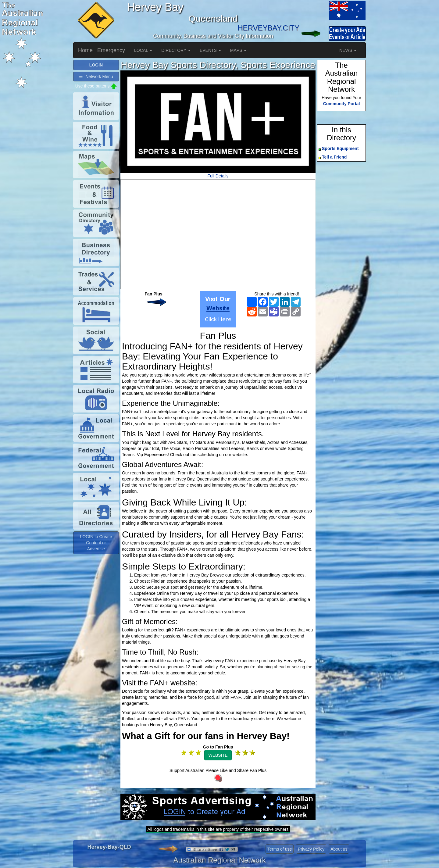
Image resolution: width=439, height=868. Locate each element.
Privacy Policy (311, 849)
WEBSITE (218, 755)
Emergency (111, 50)
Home (85, 50)
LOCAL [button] (143, 50)
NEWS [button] (348, 50)
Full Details (218, 176)
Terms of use (280, 849)
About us (339, 849)
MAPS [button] (238, 50)
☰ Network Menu (96, 77)
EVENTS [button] (210, 50)
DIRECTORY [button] (176, 50)
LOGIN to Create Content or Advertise (96, 543)
